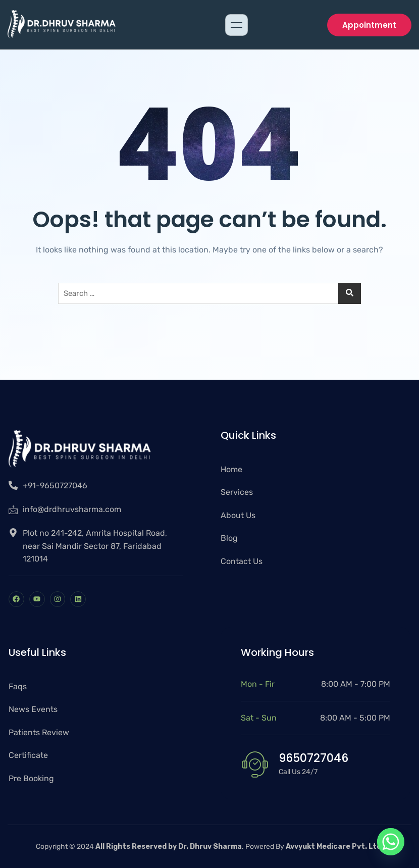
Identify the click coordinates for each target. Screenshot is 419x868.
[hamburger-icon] (237, 25)
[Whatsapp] (391, 842)
